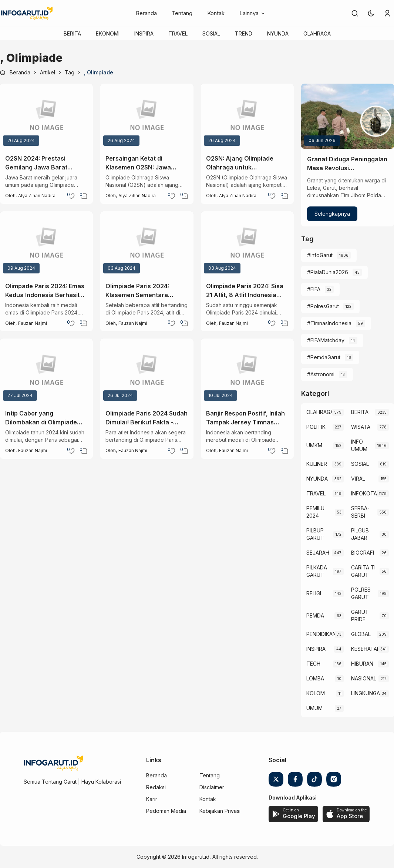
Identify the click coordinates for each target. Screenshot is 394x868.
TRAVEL (178, 33)
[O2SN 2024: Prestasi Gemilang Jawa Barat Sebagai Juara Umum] (46, 116)
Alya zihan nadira (37, 196)
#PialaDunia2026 (328, 272)
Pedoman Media (166, 811)
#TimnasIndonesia (329, 323)
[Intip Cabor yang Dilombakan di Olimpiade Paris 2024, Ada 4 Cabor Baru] (46, 371)
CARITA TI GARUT (363, 571)
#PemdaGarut (324, 357)
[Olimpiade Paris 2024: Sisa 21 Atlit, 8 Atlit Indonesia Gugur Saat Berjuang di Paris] (247, 244)
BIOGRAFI (363, 553)
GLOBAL (361, 634)
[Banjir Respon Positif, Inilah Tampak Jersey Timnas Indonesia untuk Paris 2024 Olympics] (247, 371)
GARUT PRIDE (360, 615)
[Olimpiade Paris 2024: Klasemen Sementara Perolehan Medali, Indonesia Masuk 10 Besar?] (147, 244)
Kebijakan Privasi (220, 811)
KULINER (317, 464)
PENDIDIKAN (321, 634)
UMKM (314, 445)
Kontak (216, 13)
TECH (313, 664)
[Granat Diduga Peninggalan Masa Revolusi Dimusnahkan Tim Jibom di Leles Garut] (348, 116)
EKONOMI (108, 33)
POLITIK (316, 427)
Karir (152, 799)
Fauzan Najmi (33, 323)
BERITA (72, 33)
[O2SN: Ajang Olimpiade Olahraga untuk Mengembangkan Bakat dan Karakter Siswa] (247, 116)
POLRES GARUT (361, 593)
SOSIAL (211, 33)
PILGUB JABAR (360, 534)
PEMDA (315, 615)
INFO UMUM (359, 445)
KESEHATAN (365, 649)
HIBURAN (362, 664)
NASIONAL (364, 678)
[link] (355, 13)
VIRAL (358, 479)
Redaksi (156, 787)
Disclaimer (212, 787)
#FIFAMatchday (326, 340)
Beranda (146, 13)
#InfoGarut (320, 255)
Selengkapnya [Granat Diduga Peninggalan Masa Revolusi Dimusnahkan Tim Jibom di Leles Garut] (332, 214)
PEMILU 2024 (315, 512)
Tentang (182, 13)
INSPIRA (144, 33)
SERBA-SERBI (360, 512)
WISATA (361, 427)
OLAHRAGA (317, 33)
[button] (371, 13)
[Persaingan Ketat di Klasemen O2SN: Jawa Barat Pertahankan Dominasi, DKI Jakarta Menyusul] (147, 116)
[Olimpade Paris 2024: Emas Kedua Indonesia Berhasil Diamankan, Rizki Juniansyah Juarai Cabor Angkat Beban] (46, 244)
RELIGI (314, 593)
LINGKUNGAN (365, 693)
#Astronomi (321, 374)
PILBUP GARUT (315, 534)
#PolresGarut (323, 306)
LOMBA (315, 678)
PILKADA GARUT (317, 571)
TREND (244, 33)
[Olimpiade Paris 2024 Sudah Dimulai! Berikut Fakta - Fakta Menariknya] (147, 371)
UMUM (314, 708)
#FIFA (314, 289)
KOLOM (316, 693)
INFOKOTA (364, 493)
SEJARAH (318, 553)
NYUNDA (278, 33)
